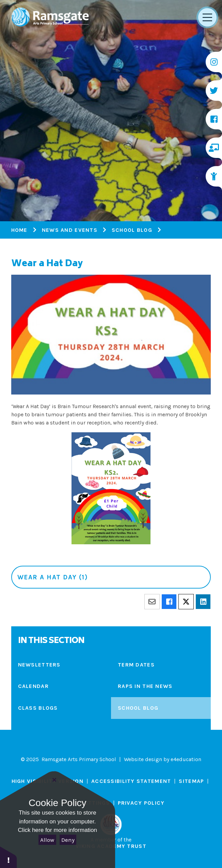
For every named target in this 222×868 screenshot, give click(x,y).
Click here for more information (58, 830)
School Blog (132, 230)
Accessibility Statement (131, 781)
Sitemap (191, 781)
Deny (68, 840)
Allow (47, 840)
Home (19, 230)
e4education (186, 759)
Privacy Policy (141, 803)
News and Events (70, 230)
